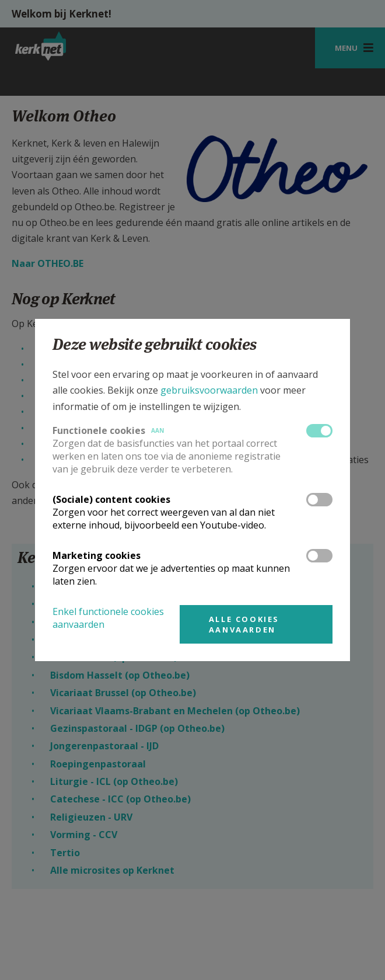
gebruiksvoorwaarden (209, 390)
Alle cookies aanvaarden (244, 624)
